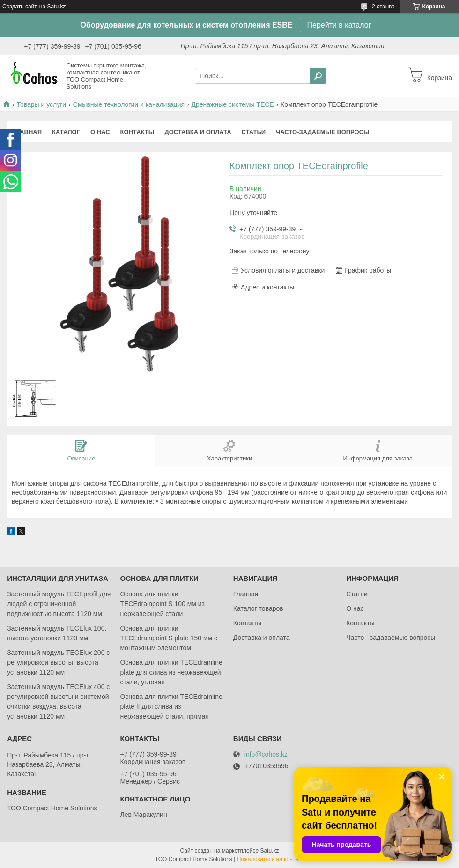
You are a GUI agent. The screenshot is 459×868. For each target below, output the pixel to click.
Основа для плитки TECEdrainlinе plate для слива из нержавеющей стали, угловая (171, 672)
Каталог (66, 132)
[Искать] (318, 76)
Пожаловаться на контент (270, 859)
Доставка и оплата (198, 132)
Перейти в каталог (339, 25)
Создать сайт (20, 7)
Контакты (137, 132)
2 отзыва (383, 7)
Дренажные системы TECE (232, 104)
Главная (27, 132)
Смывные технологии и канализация (129, 104)
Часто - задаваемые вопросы (391, 638)
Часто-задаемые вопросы (323, 132)
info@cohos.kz (266, 754)
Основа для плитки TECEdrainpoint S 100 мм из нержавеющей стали (162, 604)
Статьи (254, 132)
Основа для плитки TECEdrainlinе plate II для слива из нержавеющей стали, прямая (171, 706)
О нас (100, 132)
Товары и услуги (41, 104)
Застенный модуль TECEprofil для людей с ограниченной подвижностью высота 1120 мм (59, 604)
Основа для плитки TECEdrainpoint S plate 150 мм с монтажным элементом (169, 638)
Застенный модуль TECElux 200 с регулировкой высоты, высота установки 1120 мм (58, 662)
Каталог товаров (258, 608)
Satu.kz (269, 851)
